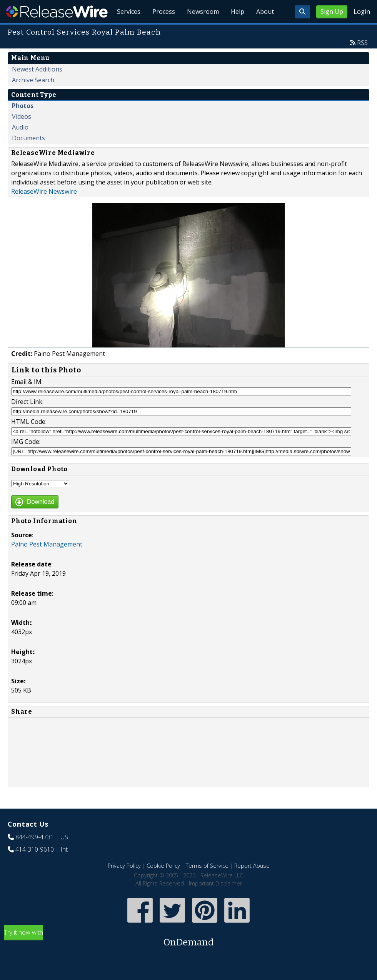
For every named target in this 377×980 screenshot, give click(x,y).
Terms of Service (207, 883)
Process (162, 31)
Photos (23, 123)
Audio (20, 145)
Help (237, 31)
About (265, 31)
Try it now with (188, 956)
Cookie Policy (163, 883)
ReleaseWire (57, 12)
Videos (22, 134)
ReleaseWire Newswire (44, 209)
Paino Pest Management (47, 562)
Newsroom (202, 31)
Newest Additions (37, 87)
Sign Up (332, 12)
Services (127, 31)
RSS (362, 60)
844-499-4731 (35, 855)
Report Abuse (252, 883)
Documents (28, 156)
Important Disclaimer (215, 901)
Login (362, 12)
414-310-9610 (35, 867)
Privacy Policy (124, 883)
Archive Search (33, 98)
